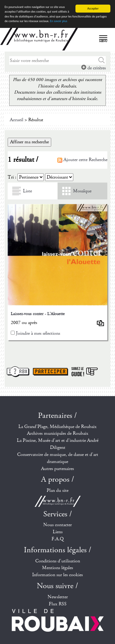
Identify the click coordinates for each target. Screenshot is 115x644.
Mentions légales (57, 568)
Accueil (17, 120)
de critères (94, 68)
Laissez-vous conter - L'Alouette (38, 314)
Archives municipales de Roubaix (58, 433)
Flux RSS (58, 604)
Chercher (102, 60)
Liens (58, 532)
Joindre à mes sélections (38, 333)
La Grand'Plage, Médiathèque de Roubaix (57, 426)
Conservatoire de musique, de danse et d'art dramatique (58, 458)
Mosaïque (82, 191)
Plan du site (57, 490)
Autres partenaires (57, 469)
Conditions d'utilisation (58, 561)
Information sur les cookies (57, 575)
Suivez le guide (85, 372)
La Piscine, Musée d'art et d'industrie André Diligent (58, 444)
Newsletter (58, 597)
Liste (27, 191)
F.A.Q (58, 539)
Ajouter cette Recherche (82, 160)
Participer (50, 372)
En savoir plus (59, 21)
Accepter (93, 8)
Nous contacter (57, 525)
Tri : (12, 177)
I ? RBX (18, 372)
